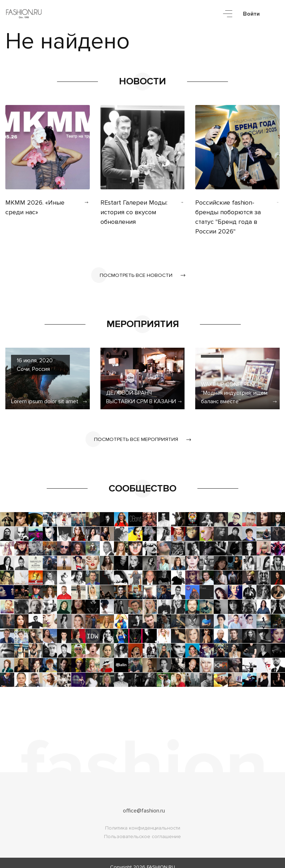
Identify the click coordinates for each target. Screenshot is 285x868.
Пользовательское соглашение (142, 828)
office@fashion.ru (144, 802)
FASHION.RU (161, 859)
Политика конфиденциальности (143, 819)
